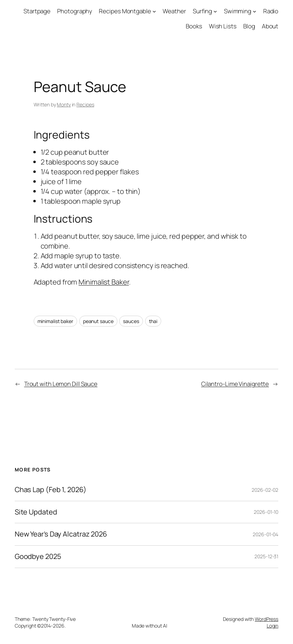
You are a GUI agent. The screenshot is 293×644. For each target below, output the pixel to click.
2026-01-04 (265, 534)
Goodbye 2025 (38, 557)
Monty (64, 104)
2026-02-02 (265, 490)
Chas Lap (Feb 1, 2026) (51, 490)
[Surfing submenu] (215, 11)
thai (153, 321)
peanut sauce (98, 321)
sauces (131, 321)
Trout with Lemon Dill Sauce (61, 384)
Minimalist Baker (104, 282)
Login (273, 626)
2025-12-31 (266, 556)
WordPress (267, 619)
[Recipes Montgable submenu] (154, 11)
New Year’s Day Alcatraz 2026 (61, 534)
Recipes (85, 104)
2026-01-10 (266, 512)
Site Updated (36, 512)
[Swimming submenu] (254, 11)
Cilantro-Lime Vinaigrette (235, 384)
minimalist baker (55, 321)
